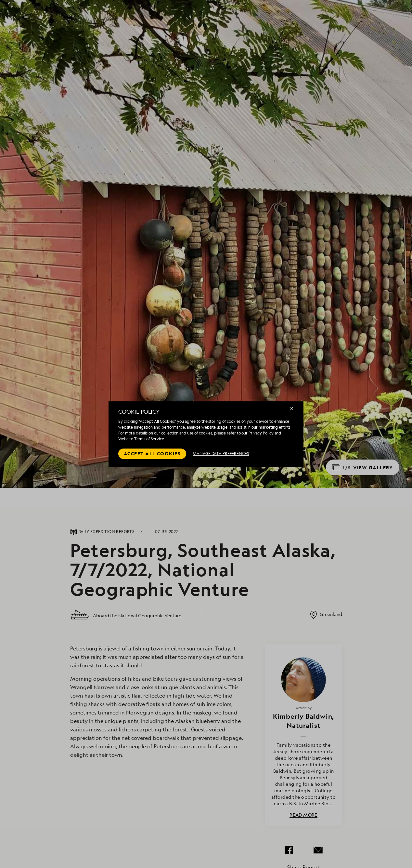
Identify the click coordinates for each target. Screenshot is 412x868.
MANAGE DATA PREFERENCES (221, 454)
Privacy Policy (261, 433)
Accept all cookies (152, 454)
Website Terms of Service (141, 439)
